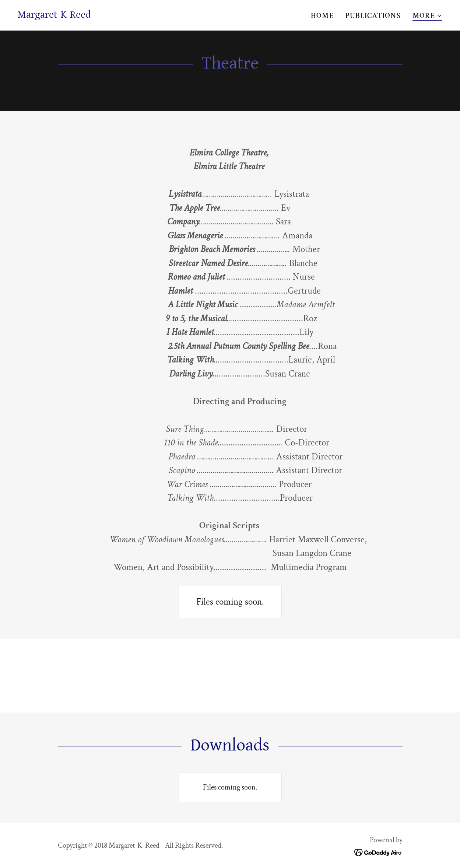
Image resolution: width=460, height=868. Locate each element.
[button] (427, 16)
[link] (54, 15)
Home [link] (322, 16)
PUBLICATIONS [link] (373, 16)
